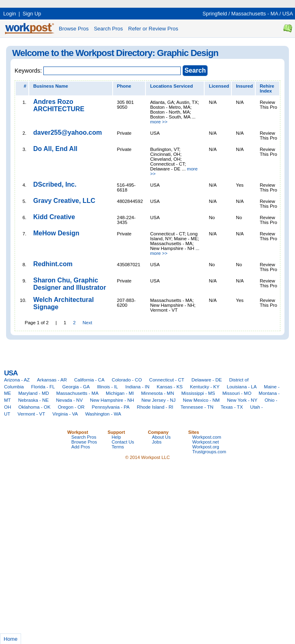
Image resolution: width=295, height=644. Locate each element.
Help (117, 437)
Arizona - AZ (17, 380)
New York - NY (242, 400)
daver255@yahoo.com (67, 132)
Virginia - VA (65, 414)
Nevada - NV (69, 400)
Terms (118, 447)
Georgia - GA (76, 387)
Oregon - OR (71, 407)
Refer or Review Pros (153, 29)
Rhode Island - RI (155, 407)
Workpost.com (207, 437)
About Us (161, 437)
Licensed (219, 86)
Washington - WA (103, 414)
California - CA (89, 380)
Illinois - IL (107, 387)
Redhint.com (53, 264)
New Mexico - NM (201, 400)
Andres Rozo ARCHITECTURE (59, 105)
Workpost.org (206, 447)
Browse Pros (74, 29)
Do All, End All (55, 149)
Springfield (215, 14)
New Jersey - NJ (158, 400)
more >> (159, 122)
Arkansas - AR (52, 380)
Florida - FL (43, 387)
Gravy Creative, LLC (64, 201)
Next (88, 323)
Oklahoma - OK (34, 407)
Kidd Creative (54, 217)
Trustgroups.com (209, 452)
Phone (124, 86)
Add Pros (81, 447)
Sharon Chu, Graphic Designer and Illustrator (70, 284)
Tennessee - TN (197, 407)
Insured (244, 86)
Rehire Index (267, 88)
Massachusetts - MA (255, 14)
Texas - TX (232, 407)
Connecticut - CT (167, 380)
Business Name (51, 86)
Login (10, 14)
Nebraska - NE (34, 400)
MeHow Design (56, 233)
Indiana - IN (137, 387)
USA (288, 14)
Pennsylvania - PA (111, 407)
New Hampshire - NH (112, 400)
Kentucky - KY (205, 387)
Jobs (157, 442)
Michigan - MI (120, 393)
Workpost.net (206, 442)
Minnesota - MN (157, 393)
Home (11, 639)
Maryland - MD (34, 393)
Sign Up (32, 14)
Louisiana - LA (242, 387)
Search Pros (109, 29)
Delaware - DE (207, 380)
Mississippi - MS (198, 393)
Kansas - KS (170, 387)
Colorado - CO (127, 380)
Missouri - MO (237, 393)
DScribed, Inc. (55, 184)
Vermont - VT (31, 414)
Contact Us (123, 442)
